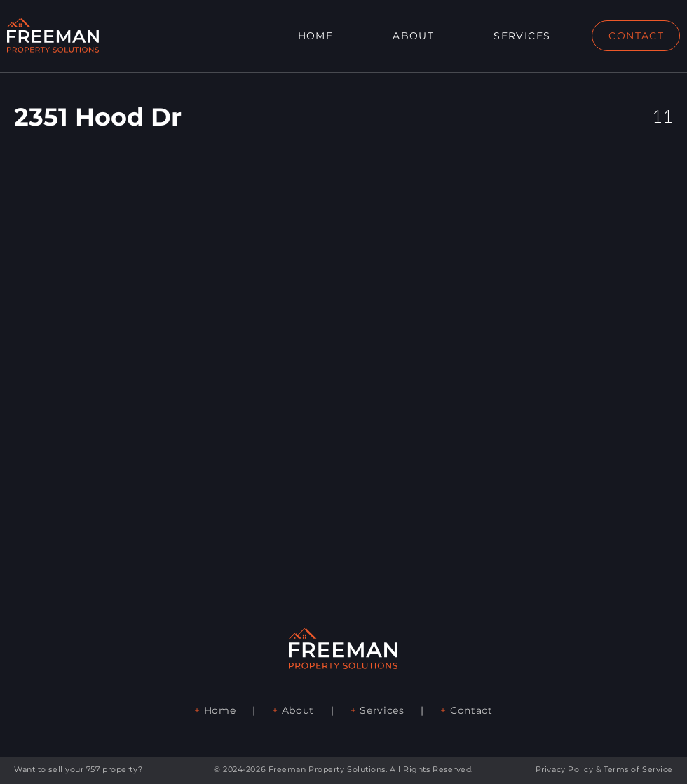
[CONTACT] (636, 36)
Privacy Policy (565, 769)
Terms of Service (638, 769)
